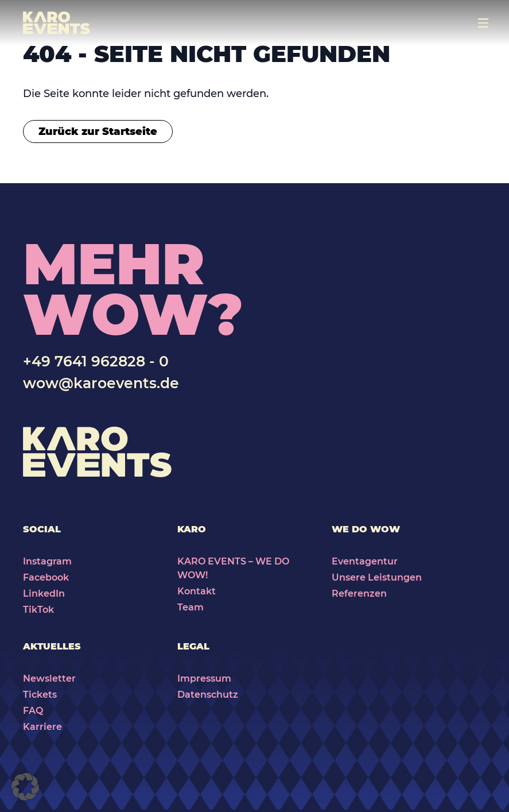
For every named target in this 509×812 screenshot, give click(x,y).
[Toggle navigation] (483, 23)
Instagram (47, 561)
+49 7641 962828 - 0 (96, 361)
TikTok (38, 610)
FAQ (33, 711)
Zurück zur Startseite (98, 132)
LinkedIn (44, 593)
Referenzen (359, 593)
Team (191, 607)
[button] (25, 787)
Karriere (42, 727)
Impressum (204, 678)
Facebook (46, 577)
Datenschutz (208, 695)
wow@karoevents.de (101, 383)
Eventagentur (365, 561)
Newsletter (49, 678)
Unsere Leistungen (377, 577)
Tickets (40, 695)
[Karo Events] (57, 23)
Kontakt (197, 591)
